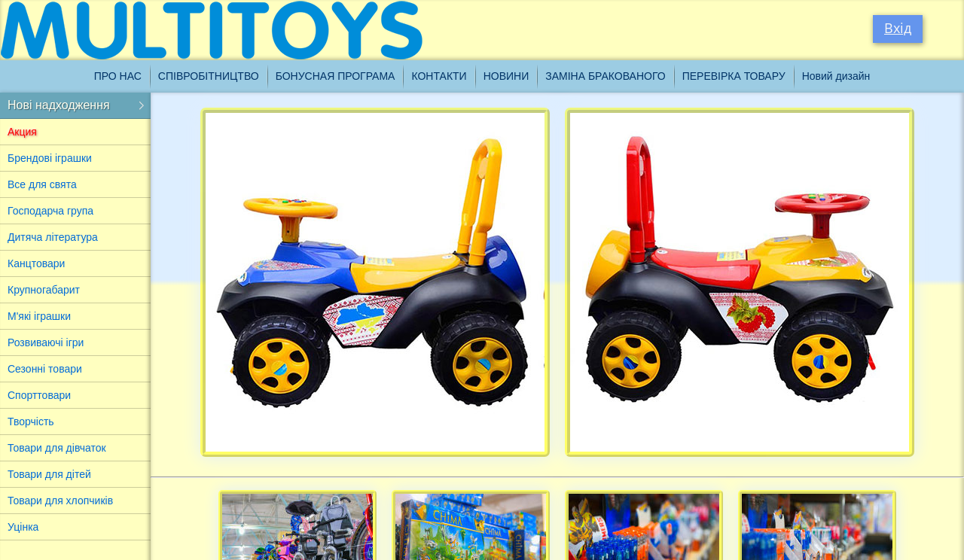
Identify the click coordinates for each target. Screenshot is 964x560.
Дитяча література (53, 237)
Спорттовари (39, 395)
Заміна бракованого (605, 76)
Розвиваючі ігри (46, 342)
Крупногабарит (44, 290)
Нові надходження (59, 105)
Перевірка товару (734, 76)
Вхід (898, 29)
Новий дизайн (836, 76)
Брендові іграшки (50, 158)
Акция (22, 132)
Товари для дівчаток (57, 448)
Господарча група (50, 211)
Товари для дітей (49, 474)
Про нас (118, 76)
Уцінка (23, 527)
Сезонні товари (45, 369)
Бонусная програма (336, 76)
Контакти (439, 76)
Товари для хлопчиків (60, 501)
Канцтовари (36, 263)
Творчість (31, 422)
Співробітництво (209, 76)
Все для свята (42, 184)
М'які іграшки (39, 316)
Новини (506, 76)
